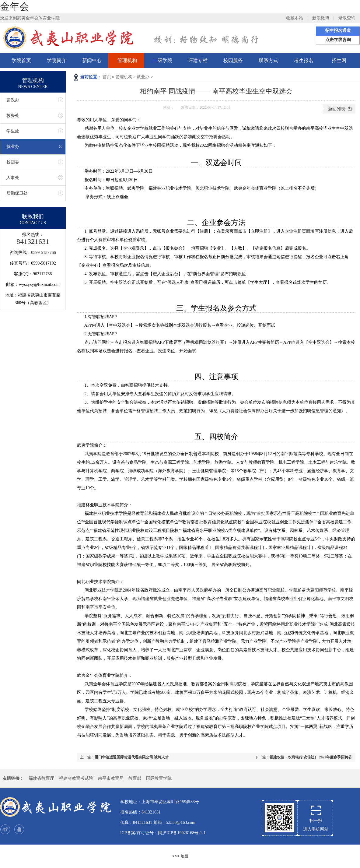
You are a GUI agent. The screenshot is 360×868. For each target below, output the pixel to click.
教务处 (13, 116)
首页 (107, 77)
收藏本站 (295, 18)
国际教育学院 (159, 778)
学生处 (13, 131)
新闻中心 (92, 60)
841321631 (33, 241)
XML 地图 (180, 856)
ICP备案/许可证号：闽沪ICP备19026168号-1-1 (163, 833)
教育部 (135, 778)
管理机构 (127, 60)
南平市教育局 (111, 778)
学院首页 (21, 60)
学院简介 (57, 60)
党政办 (13, 100)
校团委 (13, 162)
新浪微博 (321, 18)
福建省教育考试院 (76, 778)
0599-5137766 (44, 253)
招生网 (339, 60)
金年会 (15, 6)
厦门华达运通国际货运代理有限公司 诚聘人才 (132, 757)
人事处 (13, 178)
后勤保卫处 (17, 193)
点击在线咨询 (338, 40)
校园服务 (233, 60)
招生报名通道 (338, 31)
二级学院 (163, 60)
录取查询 (347, 18)
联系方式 (268, 60)
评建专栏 (198, 60)
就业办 (143, 77)
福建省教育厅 (41, 778)
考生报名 (304, 60)
